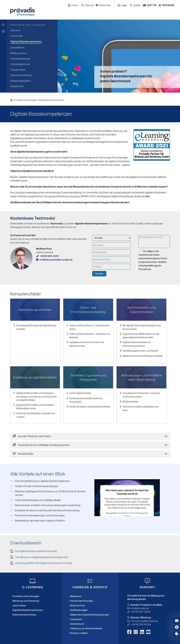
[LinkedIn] (142, 632)
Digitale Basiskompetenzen (51, 100)
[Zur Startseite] (3, 31)
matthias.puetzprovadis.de (56, 260)
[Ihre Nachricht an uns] (154, 241)
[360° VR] (150, 5)
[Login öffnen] (123, 5)
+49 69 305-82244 (141, 624)
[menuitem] (32, 30)
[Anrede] (111, 238)
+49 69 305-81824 (141, 612)
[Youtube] (148, 632)
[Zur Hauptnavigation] (3, 24)
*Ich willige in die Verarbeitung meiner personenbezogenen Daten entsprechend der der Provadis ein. (153, 260)
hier (148, 196)
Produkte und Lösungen (25, 100)
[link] (35, 331)
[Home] (74, 5)
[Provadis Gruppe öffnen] (168, 5)
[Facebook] (129, 632)
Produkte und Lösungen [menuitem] (28, 25)
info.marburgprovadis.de (144, 621)
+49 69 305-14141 (49, 256)
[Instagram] (136, 632)
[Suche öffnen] (135, 5)
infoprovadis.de (140, 608)
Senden (99, 274)
